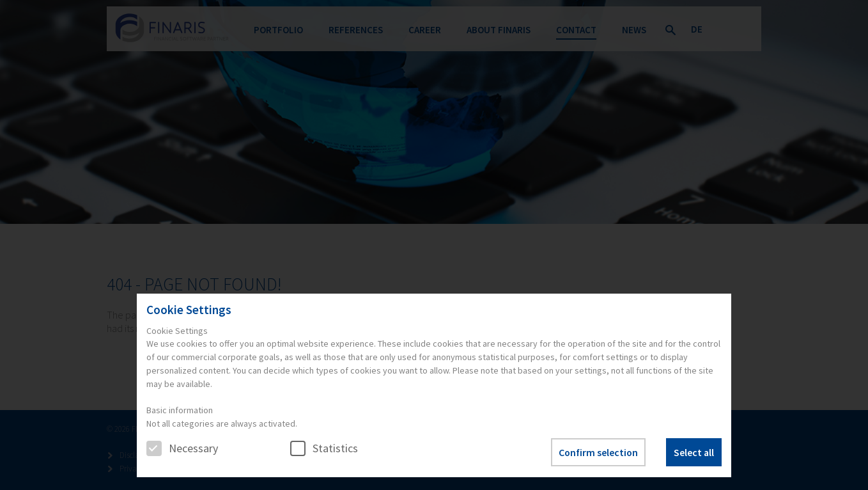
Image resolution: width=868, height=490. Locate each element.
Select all (694, 452)
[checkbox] (154, 448)
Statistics (324, 448)
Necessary (182, 448)
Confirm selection (598, 452)
